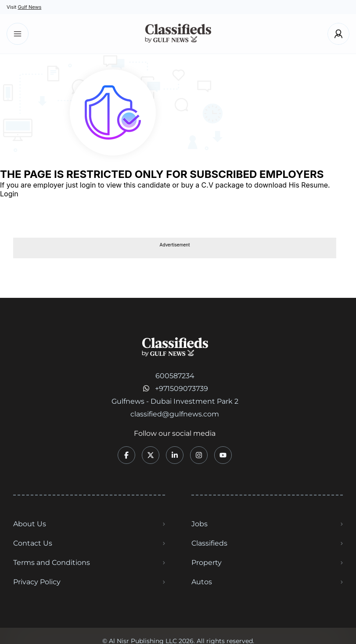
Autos (202, 582)
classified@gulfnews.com (175, 414)
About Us (30, 524)
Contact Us (33, 543)
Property (207, 563)
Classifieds (209, 543)
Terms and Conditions (52, 563)
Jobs (200, 524)
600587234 (175, 376)
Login (9, 194)
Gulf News (29, 7)
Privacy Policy (37, 582)
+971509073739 (182, 389)
